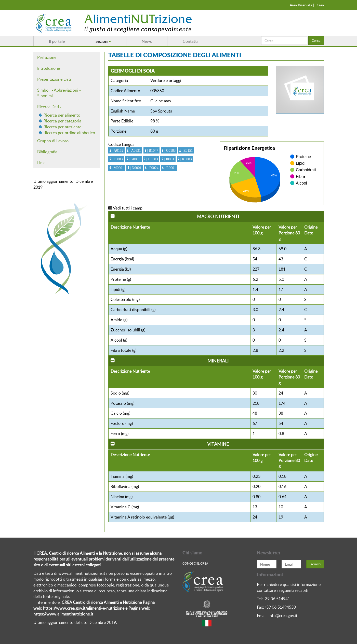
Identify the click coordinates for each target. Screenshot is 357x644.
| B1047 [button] (152, 150)
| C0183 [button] (169, 150)
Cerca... (261, 36)
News (147, 41)
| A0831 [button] (135, 150)
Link (41, 163)
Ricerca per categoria (62, 121)
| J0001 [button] (168, 159)
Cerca (316, 40)
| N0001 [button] (135, 168)
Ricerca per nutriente (62, 127)
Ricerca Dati (49, 107)
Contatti (190, 41)
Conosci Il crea (195, 563)
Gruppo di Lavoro (53, 141)
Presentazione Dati (54, 79)
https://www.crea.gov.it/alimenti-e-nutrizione (84, 608)
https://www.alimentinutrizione (62, 614)
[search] (284, 40)
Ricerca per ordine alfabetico (69, 133)
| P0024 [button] (153, 168)
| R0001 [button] (170, 168)
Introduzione (49, 68)
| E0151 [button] (187, 150)
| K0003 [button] (186, 159)
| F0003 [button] (117, 159)
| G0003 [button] (134, 159)
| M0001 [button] (117, 168)
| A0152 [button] (117, 150)
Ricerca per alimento (62, 115)
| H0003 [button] (152, 159)
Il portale (57, 41)
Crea (320, 5)
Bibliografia (47, 152)
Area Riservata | (302, 5)
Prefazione (47, 57)
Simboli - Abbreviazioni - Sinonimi (59, 93)
